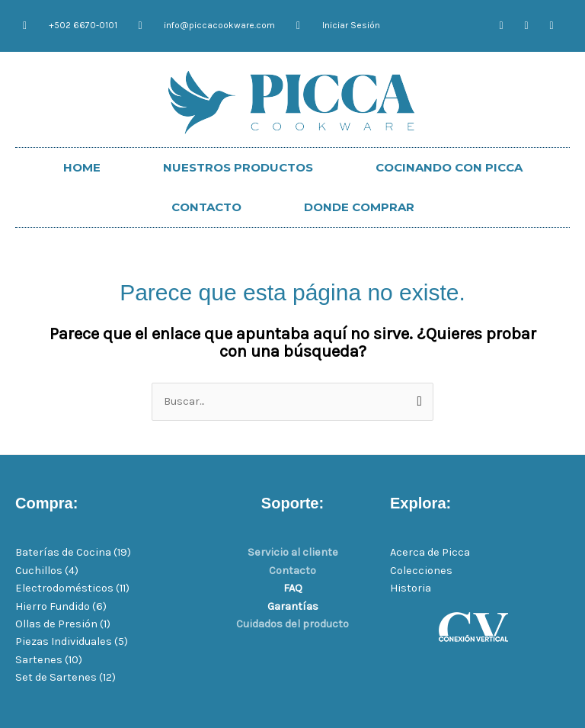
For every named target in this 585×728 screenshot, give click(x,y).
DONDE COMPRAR (359, 207)
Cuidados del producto (292, 624)
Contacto (292, 571)
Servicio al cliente (293, 552)
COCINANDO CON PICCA (449, 167)
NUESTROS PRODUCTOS (238, 167)
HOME (82, 167)
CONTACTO (206, 207)
